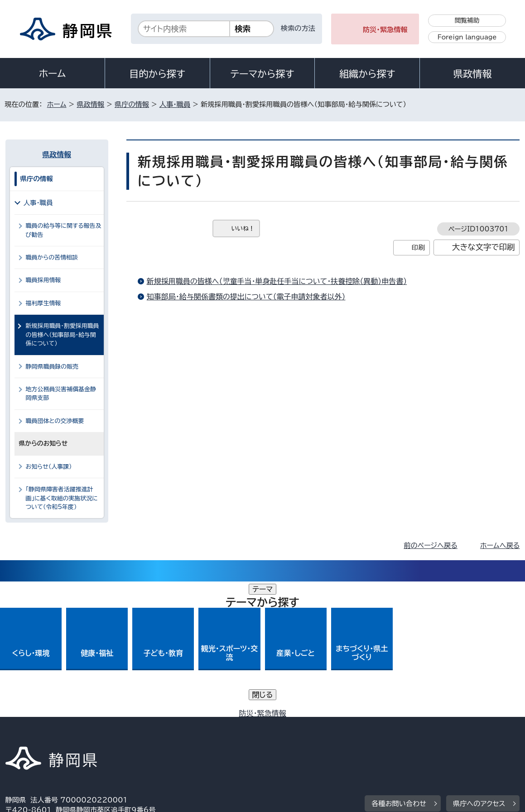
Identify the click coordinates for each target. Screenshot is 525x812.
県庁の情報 (132, 104)
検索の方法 (298, 28)
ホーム (53, 73)
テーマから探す (262, 74)
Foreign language (467, 37)
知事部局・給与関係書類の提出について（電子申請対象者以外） (246, 297)
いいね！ (243, 228)
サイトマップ (31, 735)
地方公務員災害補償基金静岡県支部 (61, 394)
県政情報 (472, 74)
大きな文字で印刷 (484, 247)
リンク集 (443, 724)
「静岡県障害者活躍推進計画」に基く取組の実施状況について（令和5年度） (62, 498)
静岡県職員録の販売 (52, 367)
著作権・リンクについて (48, 724)
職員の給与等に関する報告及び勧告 (64, 230)
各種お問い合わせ (399, 668)
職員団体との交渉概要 (55, 421)
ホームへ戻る (500, 545)
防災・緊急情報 (385, 30)
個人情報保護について (149, 724)
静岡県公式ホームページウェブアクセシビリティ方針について (307, 724)
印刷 (418, 247)
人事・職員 (175, 104)
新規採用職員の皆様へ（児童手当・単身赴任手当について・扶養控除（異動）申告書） (277, 281)
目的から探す (157, 74)
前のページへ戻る (431, 545)
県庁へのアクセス (479, 668)
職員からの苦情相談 (52, 257)
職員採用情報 (43, 280)
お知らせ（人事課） (49, 467)
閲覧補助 (467, 20)
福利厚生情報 (43, 303)
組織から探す (367, 74)
